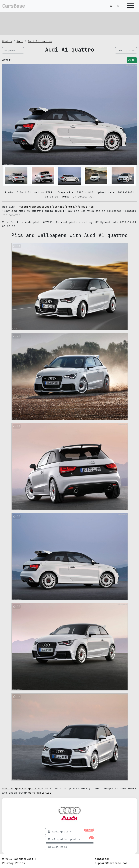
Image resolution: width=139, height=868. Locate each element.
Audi (20, 41)
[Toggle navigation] (130, 6)
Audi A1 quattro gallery (22, 788)
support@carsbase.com (111, 863)
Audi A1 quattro (40, 41)
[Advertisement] (69, 23)
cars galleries (40, 793)
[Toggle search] (111, 6)
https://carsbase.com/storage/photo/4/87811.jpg (56, 207)
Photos (7, 41)
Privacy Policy (14, 863)
